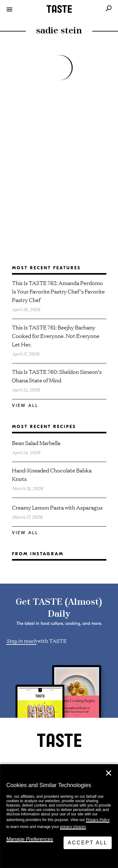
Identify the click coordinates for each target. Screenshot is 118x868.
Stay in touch (21, 640)
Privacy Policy (98, 820)
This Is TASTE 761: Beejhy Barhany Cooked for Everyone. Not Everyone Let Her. (56, 336)
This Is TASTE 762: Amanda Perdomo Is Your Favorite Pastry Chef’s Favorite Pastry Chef (58, 291)
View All (25, 405)
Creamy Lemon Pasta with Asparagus (57, 507)
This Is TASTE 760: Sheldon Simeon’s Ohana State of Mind (57, 376)
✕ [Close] (109, 773)
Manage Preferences (30, 839)
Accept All (88, 843)
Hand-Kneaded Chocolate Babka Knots (52, 474)
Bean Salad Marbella (36, 443)
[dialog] (59, 816)
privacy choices (73, 827)
